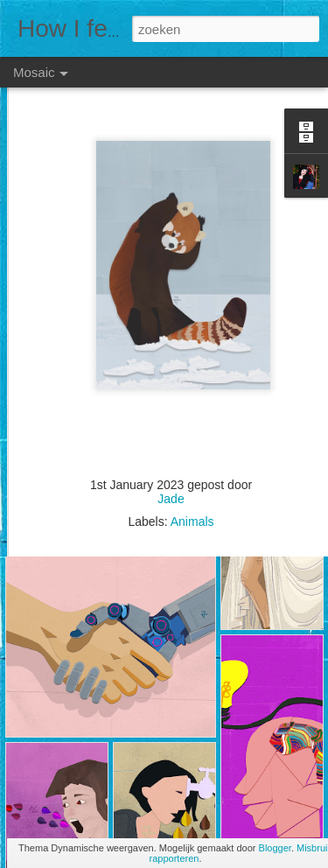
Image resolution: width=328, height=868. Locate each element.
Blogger (275, 848)
